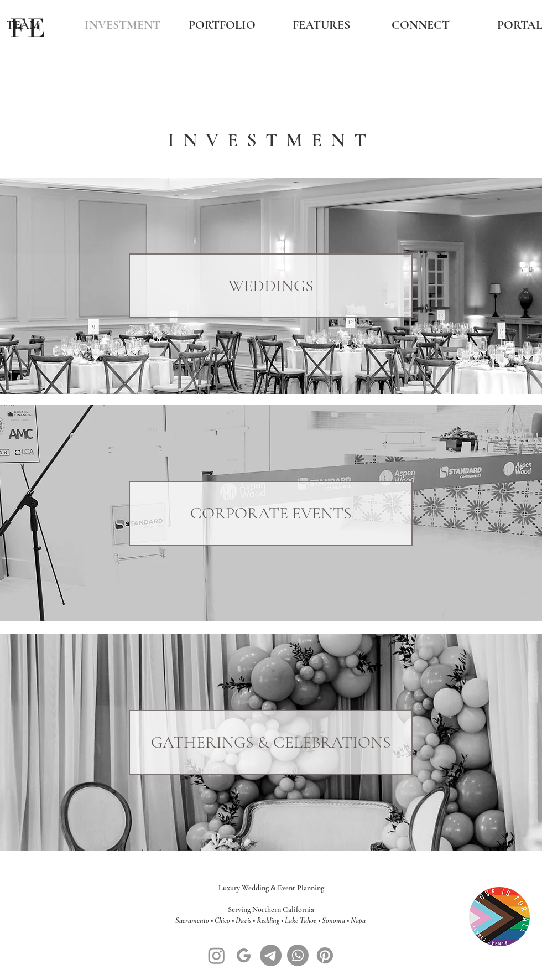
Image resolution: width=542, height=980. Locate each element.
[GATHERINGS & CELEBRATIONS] (271, 742)
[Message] (271, 955)
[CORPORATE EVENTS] (271, 513)
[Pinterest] (325, 955)
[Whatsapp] (298, 955)
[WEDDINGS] (271, 286)
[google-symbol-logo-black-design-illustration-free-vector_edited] (244, 955)
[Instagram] (217, 955)
